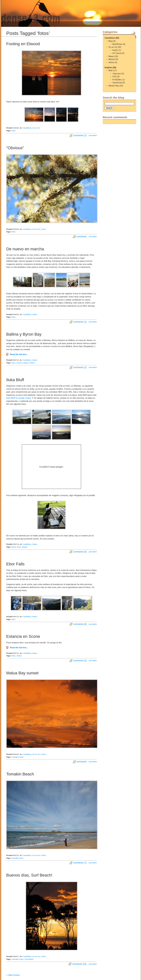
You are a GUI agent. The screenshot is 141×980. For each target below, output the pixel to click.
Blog (110, 41)
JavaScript (117, 83)
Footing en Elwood (23, 44)
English (108, 67)
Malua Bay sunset (22, 673)
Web (110, 70)
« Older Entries (13, 975)
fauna (14, 547)
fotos (14, 131)
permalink (93, 135)
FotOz (43, 229)
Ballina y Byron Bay (24, 334)
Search (109, 108)
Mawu (35, 314)
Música (112, 59)
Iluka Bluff (15, 380)
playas (26, 363)
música (19, 363)
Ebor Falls (15, 564)
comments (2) (80, 367)
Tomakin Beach (20, 774)
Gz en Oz (36, 128)
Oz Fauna (117, 53)
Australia (15, 757)
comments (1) (80, 135)
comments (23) (79, 964)
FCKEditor (117, 80)
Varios (111, 62)
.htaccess (117, 74)
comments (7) (80, 863)
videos (32, 363)
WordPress (117, 44)
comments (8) (80, 624)
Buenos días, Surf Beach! (29, 875)
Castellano (27, 128)
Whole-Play (114, 86)
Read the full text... (19, 354)
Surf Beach (29, 959)
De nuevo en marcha (25, 249)
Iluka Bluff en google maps (18, 398)
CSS (114, 76)
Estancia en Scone (23, 636)
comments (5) (80, 552)
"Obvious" (15, 148)
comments (82, 237)
